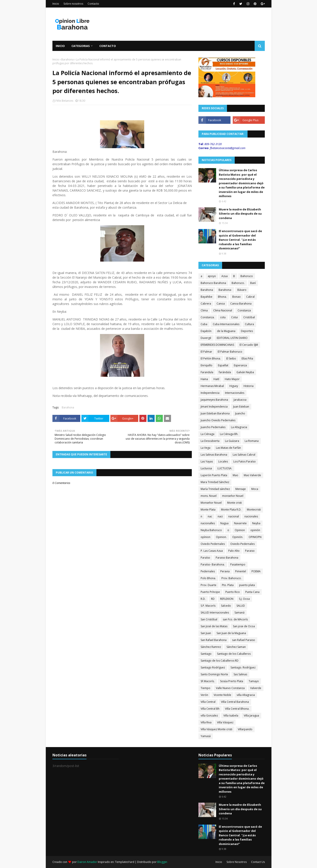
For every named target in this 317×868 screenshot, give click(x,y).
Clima (204, 310)
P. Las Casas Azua (212, 551)
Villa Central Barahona (235, 702)
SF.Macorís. (208, 681)
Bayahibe (207, 297)
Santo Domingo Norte (214, 674)
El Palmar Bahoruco (230, 352)
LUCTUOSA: (225, 468)
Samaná (239, 613)
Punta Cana (252, 592)
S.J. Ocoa (244, 599)
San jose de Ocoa (244, 626)
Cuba (204, 324)
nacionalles (208, 523)
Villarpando (245, 729)
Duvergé (206, 338)
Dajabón (206, 331)
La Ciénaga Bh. (229, 434)
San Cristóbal (209, 619)
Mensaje (241, 489)
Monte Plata (208, 510)
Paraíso (205, 558)
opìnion (206, 537)
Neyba (256, 523)
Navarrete (240, 523)
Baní (253, 283)
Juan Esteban (241, 407)
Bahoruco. (238, 283)
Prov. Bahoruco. (232, 578)
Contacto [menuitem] (108, 46)
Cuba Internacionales (226, 324)
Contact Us (258, 862)
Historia (249, 386)
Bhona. (222, 297)
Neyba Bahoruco (211, 530)
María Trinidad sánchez (215, 489)
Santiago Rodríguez (213, 667)
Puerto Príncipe (210, 592)
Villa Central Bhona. (237, 709)
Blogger (162, 862)
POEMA (256, 571)
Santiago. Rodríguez (243, 667)
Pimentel (241, 571)
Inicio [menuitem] (60, 46)
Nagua (224, 523)
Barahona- (225, 290)
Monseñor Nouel (211, 503)
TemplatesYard (125, 862)
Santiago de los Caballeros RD (220, 661)
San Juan (206, 633)
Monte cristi (234, 503)
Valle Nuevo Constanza (230, 688)
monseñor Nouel (233, 496)
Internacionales (235, 393)
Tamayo (254, 681)
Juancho (240, 413)
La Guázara (232, 441)
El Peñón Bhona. (211, 358)
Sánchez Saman (236, 647)
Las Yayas (207, 461)
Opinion (240, 530)
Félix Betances (64, 101)
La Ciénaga (207, 434)
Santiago (206, 654)
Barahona (67, 59)
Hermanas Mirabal (212, 386)
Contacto (93, 4)
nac (210, 516)
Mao (235, 475)
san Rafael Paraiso (244, 640)
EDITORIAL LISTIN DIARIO (232, 338)
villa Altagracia (246, 695)
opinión (255, 530)
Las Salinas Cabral (244, 455)
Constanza (244, 310)
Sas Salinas (240, 674)
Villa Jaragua (251, 716)
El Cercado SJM (249, 345)
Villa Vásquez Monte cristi (216, 729)
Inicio (56, 4)
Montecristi (254, 510)
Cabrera (206, 304)
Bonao (236, 297)
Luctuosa (206, 468)
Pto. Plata (228, 585)
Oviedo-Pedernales (242, 544)
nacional (234, 516)
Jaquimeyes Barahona (214, 400)
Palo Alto (234, 551)
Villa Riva (206, 722)
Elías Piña (247, 358)
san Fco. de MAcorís (235, 619)
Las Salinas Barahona (214, 455)
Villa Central (208, 702)
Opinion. (221, 537)
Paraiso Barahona (227, 558)
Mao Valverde (252, 475)
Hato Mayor (232, 379)
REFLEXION (227, 599)
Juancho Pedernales (213, 427)
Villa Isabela (231, 716)
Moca (255, 489)
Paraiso (250, 551)
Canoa (221, 304)
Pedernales (208, 571)
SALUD (241, 606)
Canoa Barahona (241, 304)
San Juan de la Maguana (231, 633)
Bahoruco (247, 276)
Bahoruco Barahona (213, 283)
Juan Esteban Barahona (215, 413)
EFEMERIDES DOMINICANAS (217, 345)
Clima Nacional (223, 310)
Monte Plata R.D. (231, 510)
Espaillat (223, 365)
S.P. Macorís (208, 606)
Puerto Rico (233, 592)
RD (213, 599)
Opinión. (238, 537)
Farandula (207, 372)
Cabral (250, 297)
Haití (216, 379)
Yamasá (206, 736)
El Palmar (206, 352)
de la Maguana (226, 331)
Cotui (234, 317)
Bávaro (242, 290)
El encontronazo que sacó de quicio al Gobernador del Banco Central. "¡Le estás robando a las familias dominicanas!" (240, 240)
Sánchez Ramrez (211, 647)
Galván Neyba (245, 372)
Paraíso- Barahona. (213, 564)
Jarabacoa (240, 400)
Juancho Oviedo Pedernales (218, 420)
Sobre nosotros (73, 4)
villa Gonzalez (209, 716)
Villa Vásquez (225, 722)
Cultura (249, 324)
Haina (204, 379)
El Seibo (231, 358)
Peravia (225, 571)
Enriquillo (207, 365)
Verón (204, 695)
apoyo (212, 276)
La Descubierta (210, 441)
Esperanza (240, 365)
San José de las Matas (214, 626)
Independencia (210, 393)
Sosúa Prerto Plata (232, 681)
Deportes (247, 331)
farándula (225, 372)
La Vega (206, 448)
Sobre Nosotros (237, 862)
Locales (223, 461)
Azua (225, 276)
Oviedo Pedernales (213, 544)
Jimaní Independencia (214, 407)
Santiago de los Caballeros (234, 654)
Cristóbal (249, 317)
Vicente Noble (222, 695)
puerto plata (247, 585)
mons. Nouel (209, 496)
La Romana (252, 441)
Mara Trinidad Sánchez (215, 482)
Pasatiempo (238, 564)
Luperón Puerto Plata (214, 475)
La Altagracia (239, 427)
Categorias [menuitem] (81, 46)
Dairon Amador (88, 862)
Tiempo (206, 688)
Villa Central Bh (210, 709)
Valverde (256, 688)
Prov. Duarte (208, 585)
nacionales (251, 516)
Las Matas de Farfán (228, 448)
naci (220, 516)
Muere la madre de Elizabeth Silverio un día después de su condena (240, 214)
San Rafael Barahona (214, 640)
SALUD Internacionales (215, 613)
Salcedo (226, 606)
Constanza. (208, 317)
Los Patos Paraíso (245, 461)
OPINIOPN (255, 537)
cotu (223, 317)
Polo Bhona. (208, 578)
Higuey (234, 386)
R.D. (203, 599)
